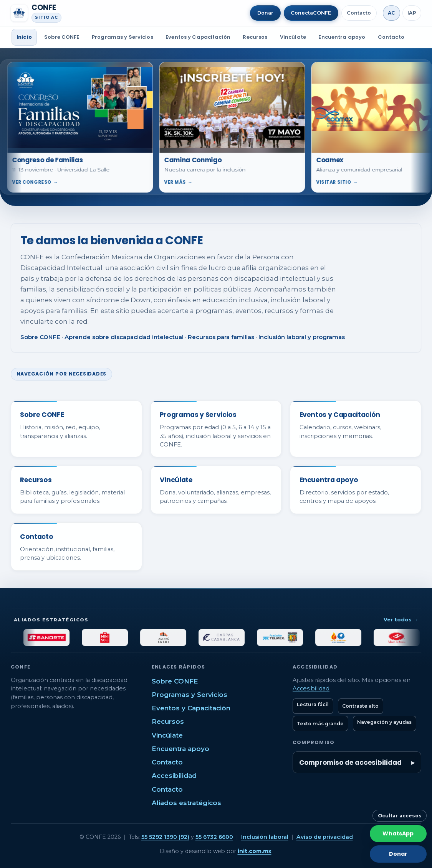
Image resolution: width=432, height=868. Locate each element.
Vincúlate (293, 37)
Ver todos (401, 619)
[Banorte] (62, 637)
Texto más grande (320, 724)
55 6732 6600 (214, 837)
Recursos (255, 37)
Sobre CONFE (62, 37)
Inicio (24, 37)
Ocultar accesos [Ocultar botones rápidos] (400, 816)
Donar (265, 13)
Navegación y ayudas (384, 722)
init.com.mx (255, 851)
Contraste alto (360, 706)
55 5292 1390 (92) (165, 837)
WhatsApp (398, 833)
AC (391, 13)
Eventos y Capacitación (198, 37)
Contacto (359, 13)
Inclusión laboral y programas (302, 337)
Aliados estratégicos (186, 803)
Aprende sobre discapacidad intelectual (124, 337)
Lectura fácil (313, 704)
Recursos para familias (221, 337)
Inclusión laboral (265, 837)
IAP (412, 13)
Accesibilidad (174, 776)
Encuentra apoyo (342, 37)
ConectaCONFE (311, 13)
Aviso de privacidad (325, 837)
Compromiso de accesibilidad (350, 763)
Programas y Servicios (122, 37)
